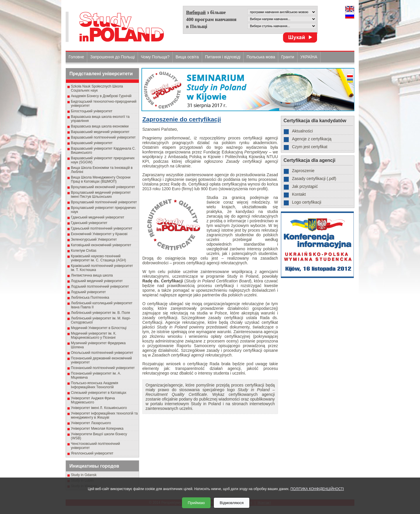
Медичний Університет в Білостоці (99, 328)
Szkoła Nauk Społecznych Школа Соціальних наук (97, 88)
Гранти (288, 57)
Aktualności (302, 131)
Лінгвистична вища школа (92, 275)
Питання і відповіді (223, 57)
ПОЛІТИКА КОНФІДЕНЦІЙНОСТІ (317, 489)
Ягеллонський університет (92, 453)
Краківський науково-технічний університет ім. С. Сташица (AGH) (98, 258)
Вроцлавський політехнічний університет (104, 202)
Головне (76, 57)
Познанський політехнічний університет (103, 368)
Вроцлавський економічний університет (103, 187)
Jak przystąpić (305, 186)
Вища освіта (187, 57)
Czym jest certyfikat (310, 147)
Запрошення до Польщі (112, 57)
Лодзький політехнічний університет (100, 286)
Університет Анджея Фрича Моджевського (93, 400)
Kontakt (299, 194)
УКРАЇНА (309, 57)
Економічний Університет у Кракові (99, 234)
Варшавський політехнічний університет (103, 137)
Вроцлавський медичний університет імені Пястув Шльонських (101, 195)
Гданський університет (89, 223)
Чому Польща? (155, 57)
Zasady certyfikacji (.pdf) (314, 179)
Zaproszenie (303, 171)
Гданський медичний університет (98, 217)
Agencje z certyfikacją (312, 139)
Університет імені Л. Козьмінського (99, 408)
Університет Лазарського (91, 423)
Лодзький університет (88, 292)
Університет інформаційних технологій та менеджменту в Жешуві (104, 415)
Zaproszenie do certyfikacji (182, 119)
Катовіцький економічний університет (101, 245)
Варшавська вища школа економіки (100, 126)
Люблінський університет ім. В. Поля (100, 313)
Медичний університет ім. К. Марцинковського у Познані (94, 335)
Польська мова (261, 57)
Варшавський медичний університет (100, 132)
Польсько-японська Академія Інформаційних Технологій (94, 385)
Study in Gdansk (84, 475)
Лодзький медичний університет (97, 281)
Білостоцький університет (92, 111)
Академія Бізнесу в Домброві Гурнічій (101, 96)
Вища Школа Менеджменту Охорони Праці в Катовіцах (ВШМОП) (101, 179)
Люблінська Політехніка (90, 298)
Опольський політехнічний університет (102, 353)
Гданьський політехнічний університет (101, 228)
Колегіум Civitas (84, 251)
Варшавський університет (92, 143)
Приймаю (196, 503)
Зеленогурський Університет (94, 239)
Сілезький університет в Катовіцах (99, 393)
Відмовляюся (232, 503)
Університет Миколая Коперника (97, 429)
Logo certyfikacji (307, 202)
